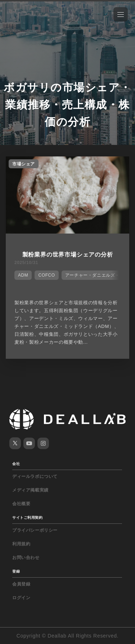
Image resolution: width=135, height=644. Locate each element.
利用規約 (21, 544)
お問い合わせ (26, 558)
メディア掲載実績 (30, 490)
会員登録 (21, 584)
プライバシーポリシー (35, 530)
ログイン (21, 598)
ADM (23, 275)
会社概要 (21, 504)
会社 (16, 464)
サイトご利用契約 (27, 518)
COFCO (46, 275)
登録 (16, 571)
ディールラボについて (35, 476)
